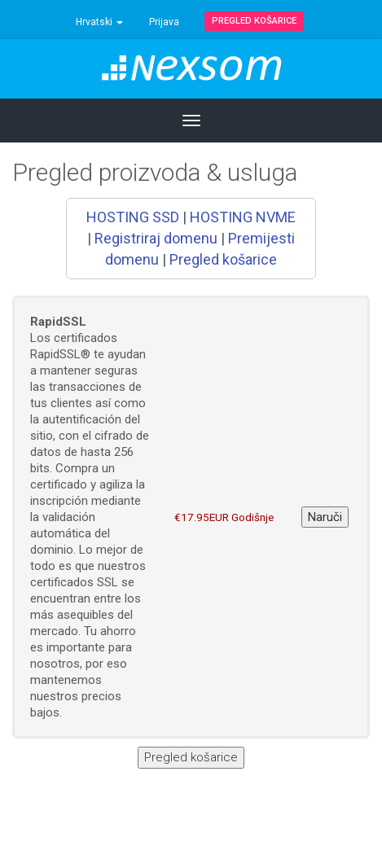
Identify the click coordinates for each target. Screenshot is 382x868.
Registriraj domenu (156, 238)
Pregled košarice (254, 21)
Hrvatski (99, 22)
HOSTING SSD (133, 217)
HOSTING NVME (243, 217)
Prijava (164, 22)
